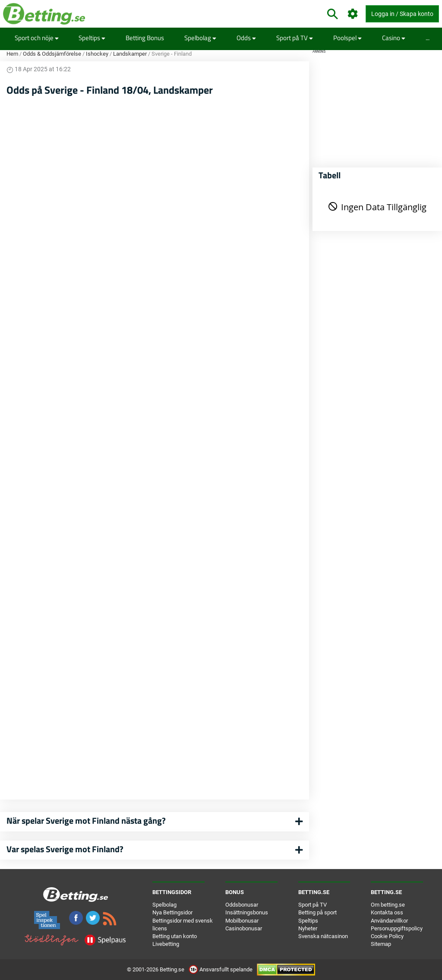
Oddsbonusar (242, 905)
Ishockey (97, 54)
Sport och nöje (37, 38)
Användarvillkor (389, 921)
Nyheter (308, 928)
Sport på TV (295, 38)
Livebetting (166, 944)
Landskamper (130, 54)
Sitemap (381, 944)
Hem (12, 54)
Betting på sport (317, 912)
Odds (246, 38)
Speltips (92, 38)
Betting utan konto (175, 936)
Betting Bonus (145, 38)
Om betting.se (388, 905)
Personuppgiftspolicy (397, 928)
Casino (394, 38)
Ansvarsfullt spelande (221, 969)
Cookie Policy (387, 936)
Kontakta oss (387, 912)
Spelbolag (200, 38)
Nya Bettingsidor (172, 912)
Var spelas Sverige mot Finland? (65, 849)
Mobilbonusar (242, 921)
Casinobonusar (244, 928)
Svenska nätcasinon (323, 936)
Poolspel (347, 38)
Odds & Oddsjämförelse (52, 54)
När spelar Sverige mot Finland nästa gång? (86, 820)
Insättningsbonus (247, 912)
